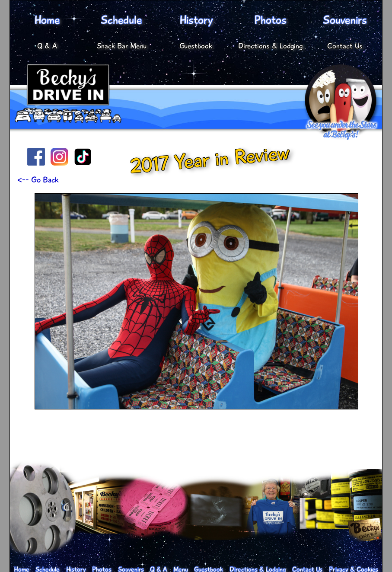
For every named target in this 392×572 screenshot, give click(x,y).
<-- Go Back (38, 180)
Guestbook (196, 46)
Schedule (121, 20)
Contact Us (345, 46)
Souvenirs (345, 20)
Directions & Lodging (271, 46)
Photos (270, 20)
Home (47, 20)
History (196, 20)
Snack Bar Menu (122, 46)
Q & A (47, 46)
